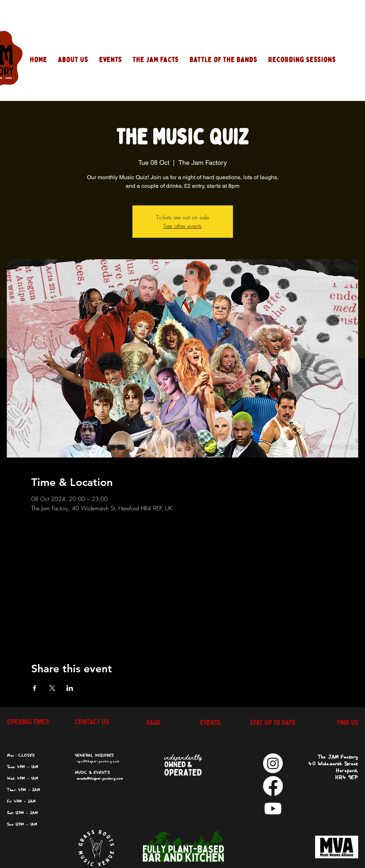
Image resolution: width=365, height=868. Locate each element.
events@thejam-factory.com (100, 779)
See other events (182, 226)
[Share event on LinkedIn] (70, 688)
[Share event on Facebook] (35, 688)
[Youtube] (273, 809)
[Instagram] (273, 763)
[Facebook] (273, 786)
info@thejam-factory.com (98, 761)
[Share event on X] (52, 688)
